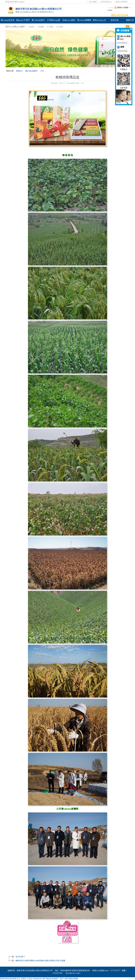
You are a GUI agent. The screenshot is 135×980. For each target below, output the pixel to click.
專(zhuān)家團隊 (84, 20)
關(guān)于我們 (23, 20)
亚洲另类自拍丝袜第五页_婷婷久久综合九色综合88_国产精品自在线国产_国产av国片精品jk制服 (39, 979)
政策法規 (115, 20)
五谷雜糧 (41, 27)
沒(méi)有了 (20, 957)
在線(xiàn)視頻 (69, 20)
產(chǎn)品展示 (38, 20)
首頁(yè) (19, 71)
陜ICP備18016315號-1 (73, 973)
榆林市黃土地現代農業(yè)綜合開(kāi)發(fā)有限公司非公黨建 (40, 961)
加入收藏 (93, 2)
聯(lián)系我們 (122, 2)
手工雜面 (50, 27)
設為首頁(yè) (106, 2)
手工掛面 (60, 27)
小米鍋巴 (31, 27)
